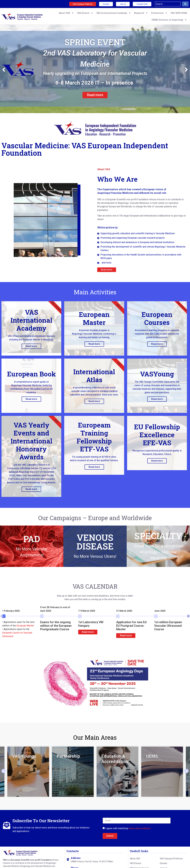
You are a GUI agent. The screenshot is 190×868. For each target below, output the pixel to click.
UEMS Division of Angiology (169, 20)
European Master (25, 626)
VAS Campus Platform (171, 858)
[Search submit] (185, 4)
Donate (163, 863)
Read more (31, 346)
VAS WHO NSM (179, 13)
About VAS (66, 13)
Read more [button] (88, 632)
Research (141, 13)
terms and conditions (140, 828)
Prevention (159, 13)
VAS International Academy (114, 13)
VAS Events (85, 13)
